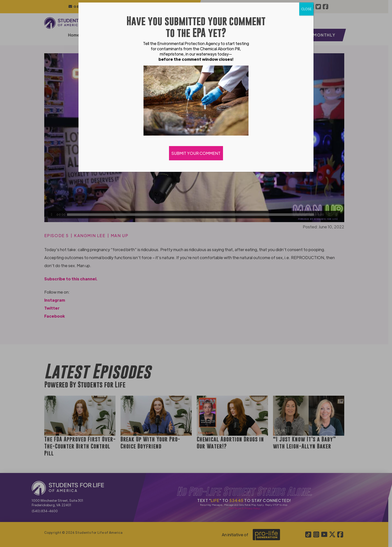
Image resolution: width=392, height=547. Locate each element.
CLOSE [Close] (306, 9)
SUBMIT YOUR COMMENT (196, 153)
